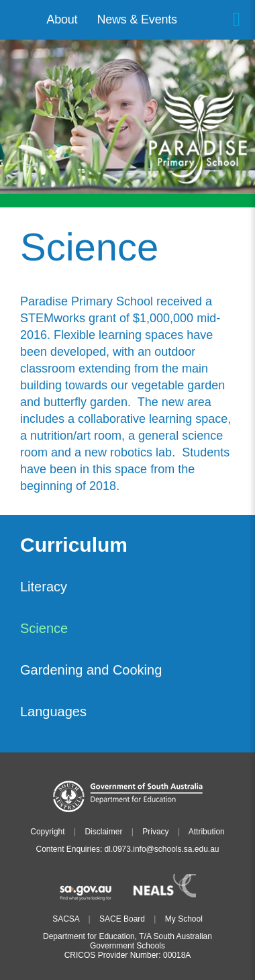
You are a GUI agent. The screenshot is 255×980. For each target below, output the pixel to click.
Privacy (155, 832)
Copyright (47, 832)
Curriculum (74, 545)
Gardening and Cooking (91, 670)
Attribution (207, 832)
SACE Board (122, 919)
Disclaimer (103, 832)
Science (44, 628)
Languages (53, 712)
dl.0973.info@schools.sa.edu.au (162, 849)
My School (184, 919)
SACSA (66, 919)
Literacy (44, 587)
